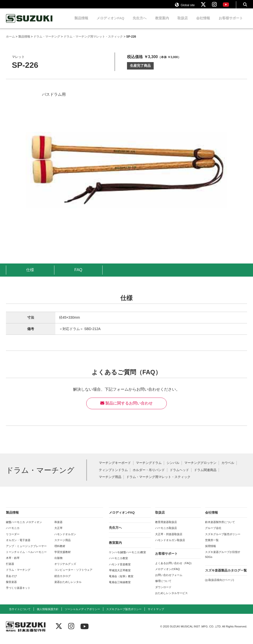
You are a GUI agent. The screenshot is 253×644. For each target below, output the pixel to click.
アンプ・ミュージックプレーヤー (26, 551)
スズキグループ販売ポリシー (223, 539)
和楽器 (58, 527)
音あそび (11, 581)
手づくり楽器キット (18, 593)
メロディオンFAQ (110, 23)
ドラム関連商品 (205, 475)
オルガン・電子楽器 (18, 545)
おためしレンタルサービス (171, 598)
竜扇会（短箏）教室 (121, 581)
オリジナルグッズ (65, 569)
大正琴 (58, 533)
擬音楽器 (11, 587)
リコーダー (13, 539)
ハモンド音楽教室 (120, 569)
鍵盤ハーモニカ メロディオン (24, 527)
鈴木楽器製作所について (220, 527)
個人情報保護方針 (48, 614)
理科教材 (60, 551)
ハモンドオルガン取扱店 (170, 545)
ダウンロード (163, 592)
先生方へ (140, 23)
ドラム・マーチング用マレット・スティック (158, 482)
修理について (163, 586)
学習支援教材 (63, 557)
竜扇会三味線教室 (120, 587)
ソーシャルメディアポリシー (82, 614)
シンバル (173, 468)
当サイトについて (20, 614)
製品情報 (81, 23)
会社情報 (203, 23)
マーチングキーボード (115, 468)
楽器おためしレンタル (68, 587)
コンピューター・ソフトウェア (73, 574)
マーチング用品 (110, 482)
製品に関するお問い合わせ (126, 408)
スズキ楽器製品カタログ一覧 (226, 575)
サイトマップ (156, 614)
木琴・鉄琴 (13, 563)
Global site (185, 7)
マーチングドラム (149, 468)
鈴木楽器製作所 (29, 23)
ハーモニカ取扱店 (166, 533)
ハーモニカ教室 (118, 563)
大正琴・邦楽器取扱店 (169, 539)
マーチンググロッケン (200, 468)
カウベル (228, 468)
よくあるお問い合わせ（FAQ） (174, 568)
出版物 (58, 563)
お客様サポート (231, 23)
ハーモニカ (13, 533)
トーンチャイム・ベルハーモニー (26, 557)
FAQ (78, 274)
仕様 (30, 274)
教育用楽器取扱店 (166, 527)
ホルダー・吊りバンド (149, 475)
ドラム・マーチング (18, 574)
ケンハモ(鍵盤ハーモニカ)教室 (127, 557)
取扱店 (183, 23)
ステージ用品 (63, 545)
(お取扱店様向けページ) (220, 585)
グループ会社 (213, 533)
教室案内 (162, 23)
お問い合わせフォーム (169, 580)
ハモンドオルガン (65, 539)
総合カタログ (63, 581)
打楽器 (10, 569)
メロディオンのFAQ (167, 574)
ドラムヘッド (179, 475)
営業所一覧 (212, 545)
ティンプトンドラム (113, 475)
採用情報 (211, 551)
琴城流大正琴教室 (120, 575)
